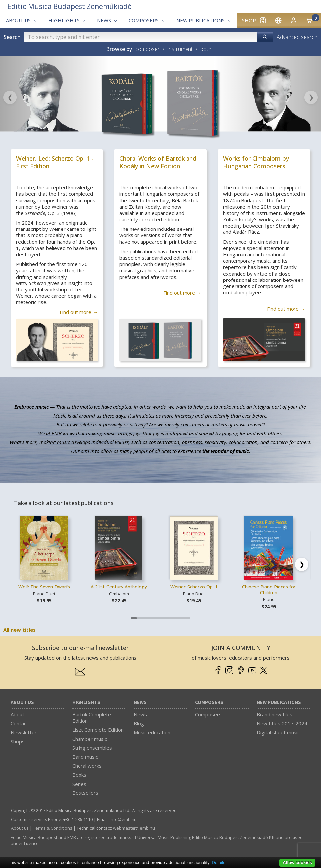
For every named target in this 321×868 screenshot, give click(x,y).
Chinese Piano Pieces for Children (269, 590)
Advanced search (297, 37)
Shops (18, 741)
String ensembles (92, 748)
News (140, 703)
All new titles (20, 630)
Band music (85, 757)
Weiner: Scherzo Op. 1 (194, 587)
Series (79, 784)
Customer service (28, 819)
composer (148, 49)
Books (79, 775)
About (17, 714)
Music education (152, 732)
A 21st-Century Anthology (119, 587)
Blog (139, 723)
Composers (209, 703)
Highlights (86, 703)
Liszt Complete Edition (98, 730)
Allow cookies (297, 863)
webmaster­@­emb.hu (134, 828)
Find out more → (79, 312)
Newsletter (24, 732)
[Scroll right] (302, 564)
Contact (19, 723)
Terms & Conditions (53, 828)
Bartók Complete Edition (92, 717)
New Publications (279, 703)
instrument (180, 49)
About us (22, 703)
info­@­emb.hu (123, 819)
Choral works (87, 766)
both (206, 49)
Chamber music (90, 739)
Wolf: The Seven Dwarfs (44, 587)
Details (218, 863)
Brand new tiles (274, 714)
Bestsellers (85, 793)
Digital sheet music (278, 732)
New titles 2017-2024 (282, 723)
